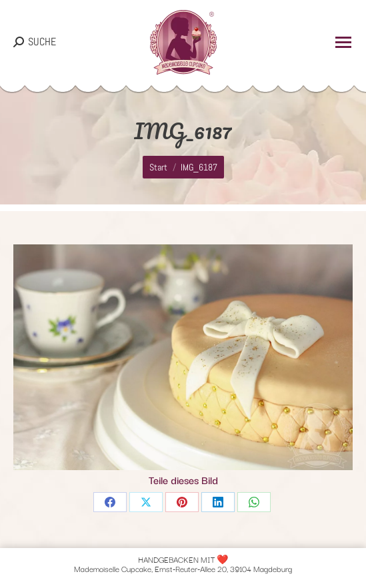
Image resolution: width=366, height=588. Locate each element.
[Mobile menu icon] (343, 42)
